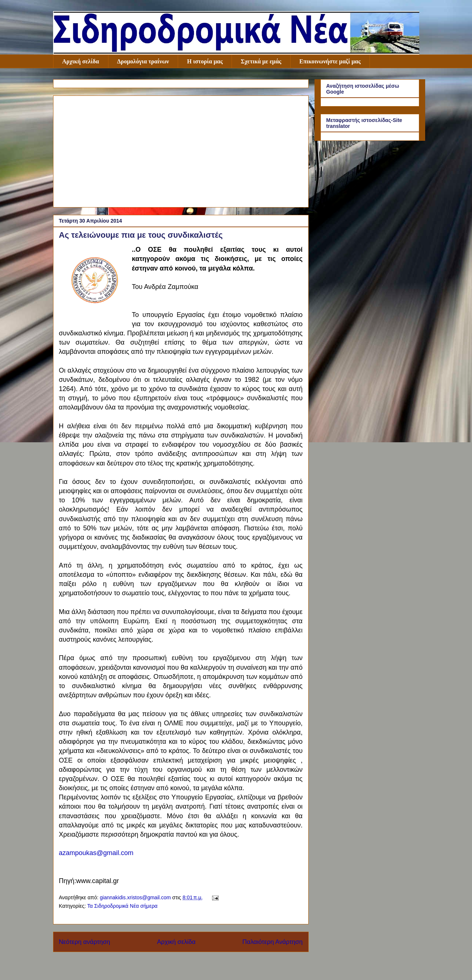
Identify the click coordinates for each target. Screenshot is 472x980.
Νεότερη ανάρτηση (85, 942)
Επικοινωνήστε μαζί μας (330, 61)
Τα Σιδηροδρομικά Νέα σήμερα (122, 906)
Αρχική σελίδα (81, 61)
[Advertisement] (181, 150)
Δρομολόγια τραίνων (143, 61)
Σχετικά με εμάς (261, 61)
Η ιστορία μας (205, 61)
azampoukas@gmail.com (96, 853)
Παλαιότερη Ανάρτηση (272, 942)
